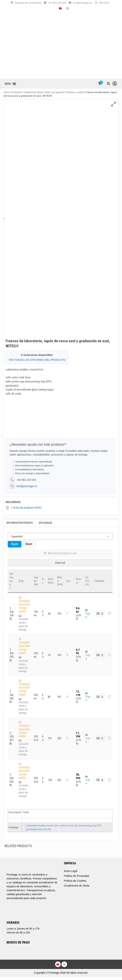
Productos (17, 92)
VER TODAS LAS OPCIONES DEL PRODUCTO (37, 360)
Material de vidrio (34, 92)
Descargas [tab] (46, 523)
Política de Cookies (75, 881)
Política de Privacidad (77, 876)
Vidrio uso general (54, 92)
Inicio (7, 92)
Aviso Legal (71, 871)
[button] (8, 84)
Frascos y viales (75, 92)
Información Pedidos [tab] (20, 523)
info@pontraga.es (83, 3)
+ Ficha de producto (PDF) (24, 508)
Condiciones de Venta (77, 886)
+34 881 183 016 (57, 3)
